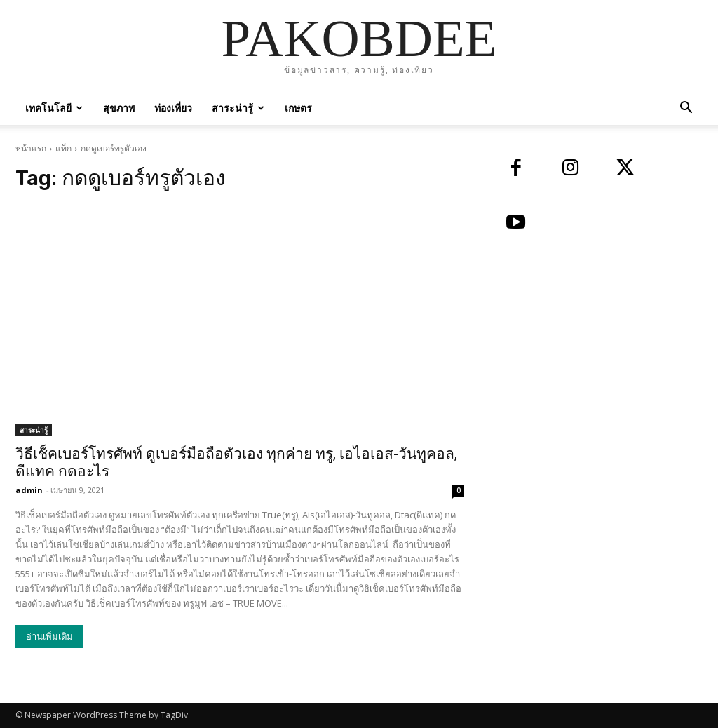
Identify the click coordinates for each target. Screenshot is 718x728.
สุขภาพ (119, 108)
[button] (686, 109)
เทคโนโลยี (54, 108)
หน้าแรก (31, 148)
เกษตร (298, 108)
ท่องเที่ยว (173, 108)
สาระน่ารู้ (238, 108)
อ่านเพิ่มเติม (49, 636)
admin (29, 490)
